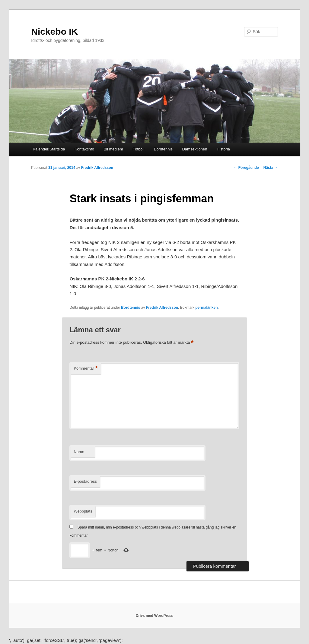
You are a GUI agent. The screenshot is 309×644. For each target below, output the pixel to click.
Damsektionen (194, 149)
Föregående (246, 168)
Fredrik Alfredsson (97, 168)
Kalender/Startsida (49, 149)
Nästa (271, 168)
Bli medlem (113, 149)
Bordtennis (163, 149)
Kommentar (86, 369)
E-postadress (85, 481)
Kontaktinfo (84, 149)
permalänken (206, 308)
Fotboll (138, 149)
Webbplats (83, 511)
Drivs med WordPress (155, 616)
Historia (223, 149)
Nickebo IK (54, 32)
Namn (79, 452)
